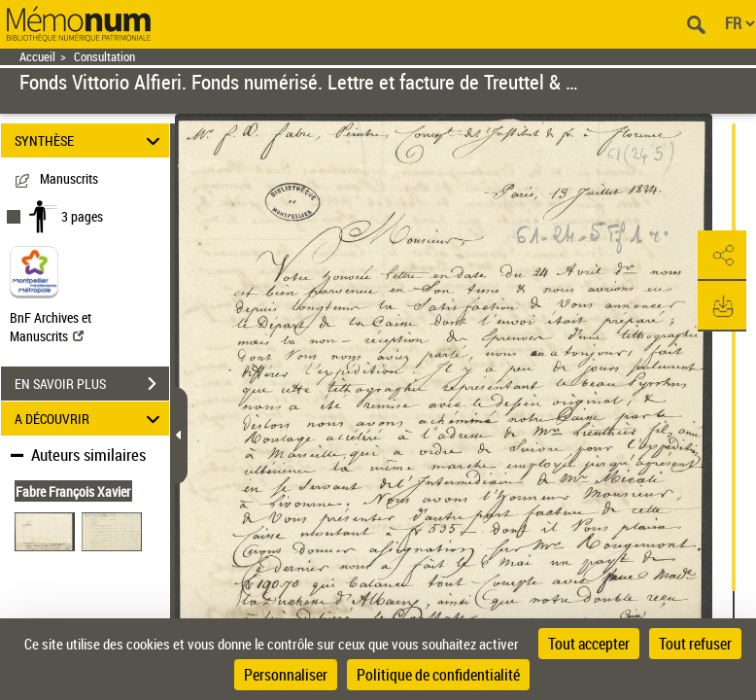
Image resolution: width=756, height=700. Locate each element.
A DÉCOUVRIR (90, 419)
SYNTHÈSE (90, 140)
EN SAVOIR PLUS (92, 384)
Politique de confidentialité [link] (438, 675)
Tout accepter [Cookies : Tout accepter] (589, 644)
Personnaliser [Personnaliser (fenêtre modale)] (286, 675)
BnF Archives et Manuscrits (51, 327)
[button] (722, 256)
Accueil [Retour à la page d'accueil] (37, 57)
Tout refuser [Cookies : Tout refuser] (695, 644)
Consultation (104, 57)
